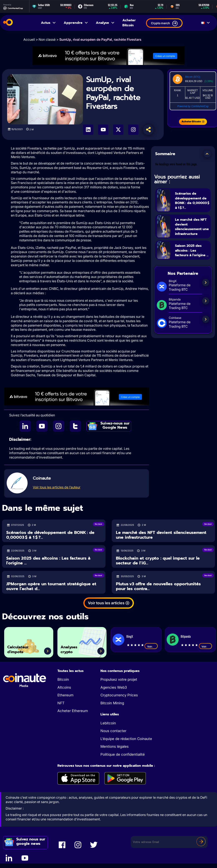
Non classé (47, 39)
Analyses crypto (72, 648)
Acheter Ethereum (73, 711)
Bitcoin (63, 679)
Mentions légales (115, 746)
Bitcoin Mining (112, 703)
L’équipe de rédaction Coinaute (126, 739)
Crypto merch (164, 23)
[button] (207, 154)
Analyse (105, 23)
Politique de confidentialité (123, 754)
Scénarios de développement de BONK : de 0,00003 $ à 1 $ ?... (191, 203)
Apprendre (76, 23)
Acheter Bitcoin (129, 23)
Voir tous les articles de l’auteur (57, 487)
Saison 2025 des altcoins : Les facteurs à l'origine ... (192, 262)
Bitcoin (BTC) (193, 77)
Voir (151, 646)
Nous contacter (113, 731)
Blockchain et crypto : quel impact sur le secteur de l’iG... (158, 561)
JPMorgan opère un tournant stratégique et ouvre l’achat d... (51, 586)
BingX (130, 636)
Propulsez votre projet (119, 679)
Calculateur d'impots (22, 648)
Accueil (29, 39)
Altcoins (64, 687)
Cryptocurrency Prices (119, 695)
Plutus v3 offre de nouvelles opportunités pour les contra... (158, 586)
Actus (49, 23)
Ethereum (65, 695)
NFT (61, 703)
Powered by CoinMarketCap (193, 106)
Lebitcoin (108, 723)
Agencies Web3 (114, 687)
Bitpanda (186, 636)
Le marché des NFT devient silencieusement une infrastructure (191, 234)
